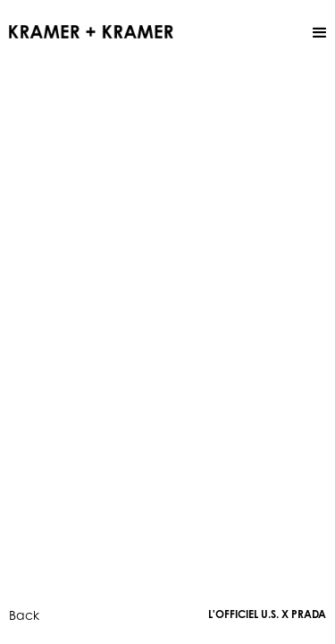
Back (24, 615)
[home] (91, 30)
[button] (320, 33)
